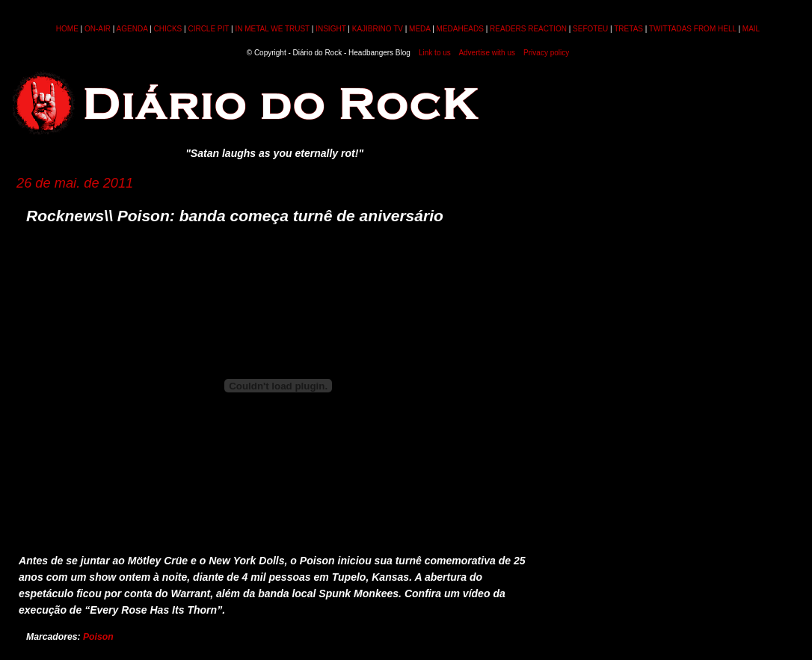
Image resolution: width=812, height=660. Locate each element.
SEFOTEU (590, 29)
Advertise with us (487, 53)
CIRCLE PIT (208, 29)
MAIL (751, 29)
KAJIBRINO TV (378, 29)
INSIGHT (330, 29)
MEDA (419, 29)
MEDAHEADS (460, 29)
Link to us (435, 53)
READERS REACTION (528, 29)
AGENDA (132, 29)
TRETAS (628, 29)
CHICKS (167, 29)
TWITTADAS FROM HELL (693, 29)
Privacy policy (546, 53)
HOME (67, 29)
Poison (98, 637)
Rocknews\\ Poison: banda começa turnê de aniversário (235, 216)
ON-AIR (98, 29)
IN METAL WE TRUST (272, 29)
